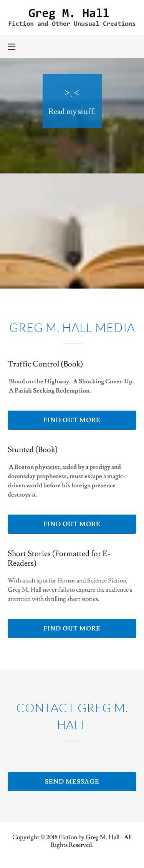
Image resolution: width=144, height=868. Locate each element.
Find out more (72, 420)
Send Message (72, 782)
